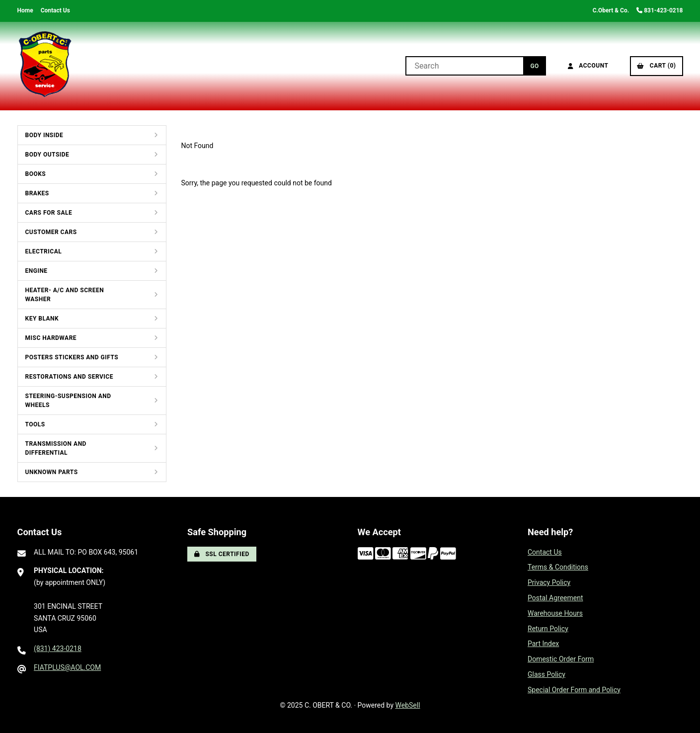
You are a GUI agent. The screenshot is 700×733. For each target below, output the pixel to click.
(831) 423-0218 (58, 649)
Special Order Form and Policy (574, 690)
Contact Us (55, 10)
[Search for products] (464, 66)
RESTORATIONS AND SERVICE (69, 377)
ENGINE (37, 271)
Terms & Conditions (558, 567)
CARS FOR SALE (49, 213)
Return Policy (548, 629)
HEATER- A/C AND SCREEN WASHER (65, 295)
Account (588, 66)
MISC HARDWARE (51, 338)
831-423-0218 (660, 10)
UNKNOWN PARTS (52, 472)
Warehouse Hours (555, 613)
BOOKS (36, 174)
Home (25, 10)
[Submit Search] (534, 66)
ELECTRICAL (44, 251)
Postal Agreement (555, 598)
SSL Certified (222, 554)
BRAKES (37, 193)
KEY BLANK (42, 319)
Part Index (543, 644)
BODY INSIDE (44, 135)
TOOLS (35, 424)
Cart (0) (656, 66)
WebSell (408, 705)
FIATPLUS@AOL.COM (67, 667)
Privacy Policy (549, 582)
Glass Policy (546, 674)
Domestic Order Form (561, 659)
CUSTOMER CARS (51, 232)
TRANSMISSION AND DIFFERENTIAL (56, 448)
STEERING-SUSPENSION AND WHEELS (68, 401)
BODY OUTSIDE (47, 155)
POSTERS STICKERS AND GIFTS (72, 357)
